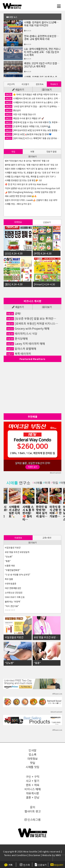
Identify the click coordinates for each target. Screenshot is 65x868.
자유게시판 (32, 793)
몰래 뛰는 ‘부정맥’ (13, 602)
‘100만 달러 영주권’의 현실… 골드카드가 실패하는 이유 (32, 106)
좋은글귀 (13, 110)
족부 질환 (9, 579)
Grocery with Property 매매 (28, 328)
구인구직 (11, 84)
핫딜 (33, 763)
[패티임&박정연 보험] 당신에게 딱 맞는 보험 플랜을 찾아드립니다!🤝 (32, 130)
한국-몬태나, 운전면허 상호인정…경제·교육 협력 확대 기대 (41, 37)
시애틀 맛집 (32, 767)
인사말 (32, 750)
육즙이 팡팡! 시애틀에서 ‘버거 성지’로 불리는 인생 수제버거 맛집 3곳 (32, 169)
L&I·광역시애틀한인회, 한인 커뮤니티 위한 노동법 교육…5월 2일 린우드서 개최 (42, 52)
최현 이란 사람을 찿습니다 (20, 114)
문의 (33, 807)
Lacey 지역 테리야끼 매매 (26, 343)
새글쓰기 (18, 89)
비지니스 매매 (33, 789)
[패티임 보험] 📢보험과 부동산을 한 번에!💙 (28, 134)
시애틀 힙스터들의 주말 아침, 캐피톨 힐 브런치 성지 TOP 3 (30, 176)
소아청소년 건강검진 (14, 592)
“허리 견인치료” (12, 606)
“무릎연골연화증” (13, 570)
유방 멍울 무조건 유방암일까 (17, 552)
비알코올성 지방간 (13, 547)
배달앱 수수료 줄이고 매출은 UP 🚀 (24, 118)
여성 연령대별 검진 (13, 588)
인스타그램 (32, 819)
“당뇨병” (9, 556)
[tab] (13, 152)
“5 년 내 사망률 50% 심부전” (18, 574)
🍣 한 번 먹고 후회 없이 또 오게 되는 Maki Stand (26, 184)
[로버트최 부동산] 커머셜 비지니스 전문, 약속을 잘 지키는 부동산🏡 (32, 323)
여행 (32, 151)
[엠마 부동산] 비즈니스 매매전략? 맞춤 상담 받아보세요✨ (32, 138)
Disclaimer (35, 855)
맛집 (13, 151)
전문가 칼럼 (51, 151)
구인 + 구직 (33, 777)
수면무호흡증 (11, 583)
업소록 (32, 754)
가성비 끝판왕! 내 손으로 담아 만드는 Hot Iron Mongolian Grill (32, 188)
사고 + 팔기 (33, 781)
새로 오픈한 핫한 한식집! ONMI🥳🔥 (21, 196)
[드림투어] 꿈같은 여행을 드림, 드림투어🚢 (28, 126)
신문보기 (47, 222)
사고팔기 (25, 84)
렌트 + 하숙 (33, 785)
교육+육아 (47, 538)
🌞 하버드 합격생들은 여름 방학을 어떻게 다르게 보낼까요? (32, 94)
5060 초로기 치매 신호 (15, 597)
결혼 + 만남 (33, 797)
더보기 (33, 156)
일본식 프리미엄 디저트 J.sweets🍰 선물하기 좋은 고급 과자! (31, 200)
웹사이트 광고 (33, 811)
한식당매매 (17, 338)
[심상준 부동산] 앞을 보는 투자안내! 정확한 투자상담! (32, 318)
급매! (14, 313)
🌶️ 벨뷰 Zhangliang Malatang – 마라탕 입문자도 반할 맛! (30, 192)
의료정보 (18, 538)
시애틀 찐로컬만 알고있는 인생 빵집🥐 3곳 (23, 180)
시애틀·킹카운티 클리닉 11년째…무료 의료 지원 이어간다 (41, 24)
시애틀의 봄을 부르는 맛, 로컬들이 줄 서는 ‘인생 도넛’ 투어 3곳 (32, 172)
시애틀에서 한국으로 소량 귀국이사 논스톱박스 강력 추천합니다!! (32, 98)
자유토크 (54, 84)
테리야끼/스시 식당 (22, 333)
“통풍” (8, 561)
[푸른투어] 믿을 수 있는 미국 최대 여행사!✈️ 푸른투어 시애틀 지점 (32, 122)
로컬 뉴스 (12, 17)
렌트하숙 (40, 84)
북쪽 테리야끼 (19, 354)
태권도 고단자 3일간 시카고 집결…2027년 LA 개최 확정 (42, 65)
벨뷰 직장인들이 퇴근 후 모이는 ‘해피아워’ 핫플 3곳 (27, 161)
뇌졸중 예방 (10, 565)
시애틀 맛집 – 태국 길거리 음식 (18, 204)
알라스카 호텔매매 (21, 349)
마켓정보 (18, 222)
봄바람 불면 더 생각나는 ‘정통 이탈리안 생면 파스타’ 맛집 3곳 (31, 165)
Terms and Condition (16, 855)
